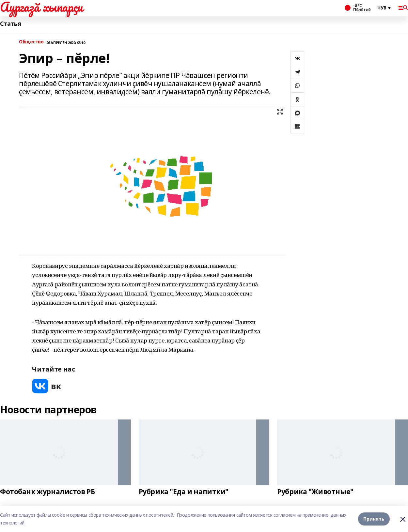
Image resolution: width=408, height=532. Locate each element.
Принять (374, 519)
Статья (10, 24)
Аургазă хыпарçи (41, 7)
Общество (31, 42)
